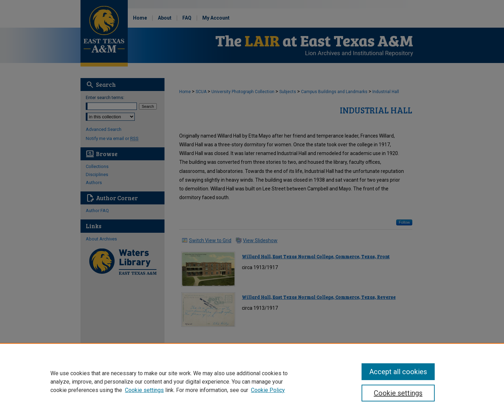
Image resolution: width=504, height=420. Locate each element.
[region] (252, 381)
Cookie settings (144, 390)
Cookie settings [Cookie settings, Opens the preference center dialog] (398, 393)
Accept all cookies (398, 372)
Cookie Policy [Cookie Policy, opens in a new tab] (268, 390)
